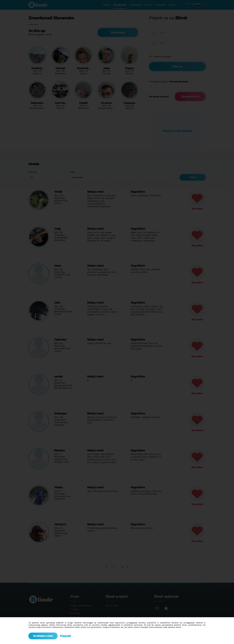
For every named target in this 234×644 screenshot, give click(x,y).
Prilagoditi (65, 636)
